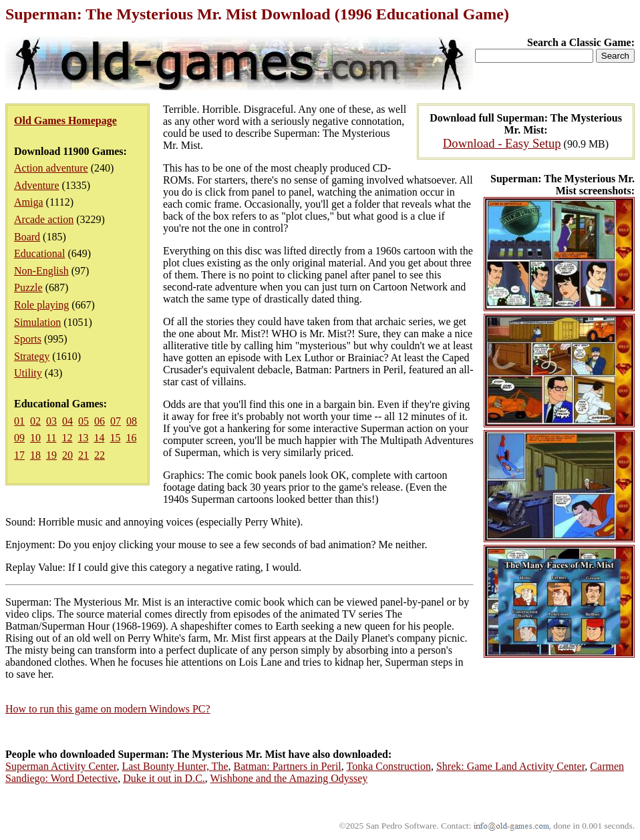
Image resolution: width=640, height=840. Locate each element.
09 (19, 438)
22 (100, 455)
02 (35, 421)
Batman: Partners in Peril (287, 766)
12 (67, 438)
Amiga (29, 202)
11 (51, 438)
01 (19, 421)
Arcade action (44, 219)
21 (84, 455)
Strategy (32, 356)
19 (51, 455)
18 (35, 455)
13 (83, 438)
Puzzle (28, 287)
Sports (28, 339)
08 (132, 421)
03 (51, 421)
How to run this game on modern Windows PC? (108, 709)
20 (67, 455)
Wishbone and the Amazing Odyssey (289, 778)
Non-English (41, 271)
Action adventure (51, 168)
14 (99, 438)
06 (100, 421)
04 (67, 421)
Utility (28, 373)
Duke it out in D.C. (164, 778)
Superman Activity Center (61, 766)
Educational (39, 253)
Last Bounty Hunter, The (175, 766)
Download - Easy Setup (502, 143)
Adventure (37, 185)
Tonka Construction (389, 766)
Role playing (41, 305)
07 (116, 421)
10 (35, 438)
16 (131, 438)
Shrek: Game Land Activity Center (510, 766)
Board (27, 237)
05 (84, 421)
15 (115, 438)
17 (19, 455)
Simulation (37, 322)
